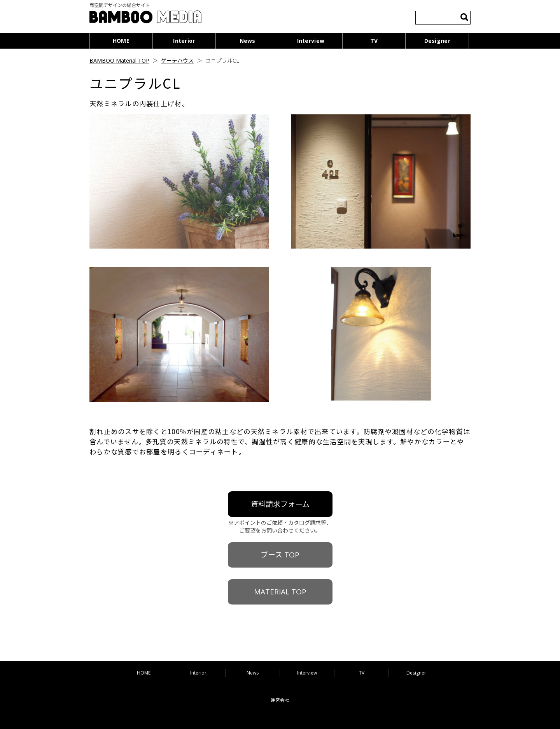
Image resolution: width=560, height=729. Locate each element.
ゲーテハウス (177, 60)
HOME (121, 41)
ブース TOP (280, 555)
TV (374, 41)
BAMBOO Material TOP (119, 60)
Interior (184, 41)
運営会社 (280, 700)
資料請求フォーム (280, 504)
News (248, 41)
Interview (311, 41)
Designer (437, 41)
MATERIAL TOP (280, 592)
